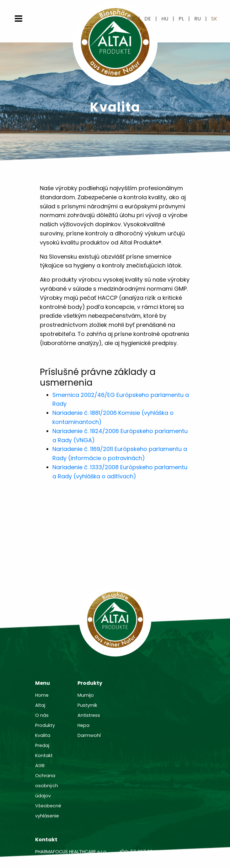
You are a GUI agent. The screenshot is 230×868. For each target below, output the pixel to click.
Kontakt (44, 755)
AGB (40, 766)
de (148, 19)
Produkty (45, 725)
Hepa (83, 725)
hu (165, 19)
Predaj (42, 745)
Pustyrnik (87, 705)
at (114, 19)
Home (42, 695)
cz (131, 19)
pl (181, 19)
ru (198, 19)
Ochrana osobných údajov (47, 786)
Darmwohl (89, 735)
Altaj (40, 705)
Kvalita (43, 735)
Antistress (89, 715)
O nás (42, 715)
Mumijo (86, 695)
